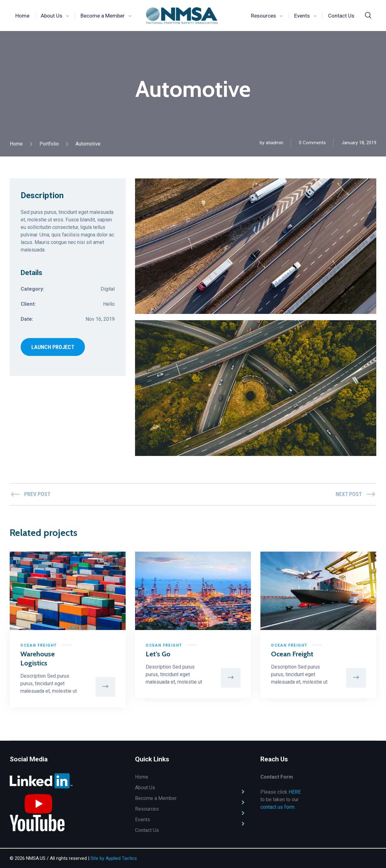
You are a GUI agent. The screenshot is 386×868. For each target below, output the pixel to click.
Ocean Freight (39, 646)
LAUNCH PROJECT (53, 347)
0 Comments (312, 143)
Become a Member (103, 16)
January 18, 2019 (359, 143)
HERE (295, 793)
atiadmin (274, 143)
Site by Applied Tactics (114, 858)
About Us (52, 16)
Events (302, 16)
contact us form (277, 808)
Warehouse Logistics (38, 659)
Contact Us (341, 16)
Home (22, 16)
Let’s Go (158, 654)
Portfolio (49, 144)
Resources (263, 16)
